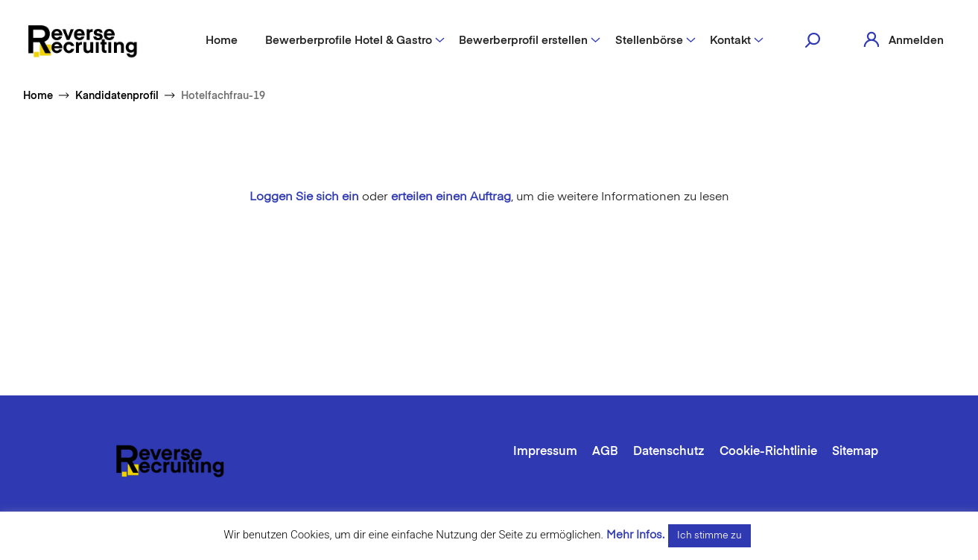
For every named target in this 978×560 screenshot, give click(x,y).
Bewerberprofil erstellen (523, 41)
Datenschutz (669, 452)
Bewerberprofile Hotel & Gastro (349, 41)
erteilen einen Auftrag (451, 197)
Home (222, 41)
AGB (605, 452)
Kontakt (730, 41)
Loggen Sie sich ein (304, 197)
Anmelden (916, 41)
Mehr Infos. (635, 535)
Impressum (545, 452)
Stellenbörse (649, 41)
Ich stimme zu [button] (709, 536)
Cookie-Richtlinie (768, 452)
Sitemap (855, 452)
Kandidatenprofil (117, 96)
